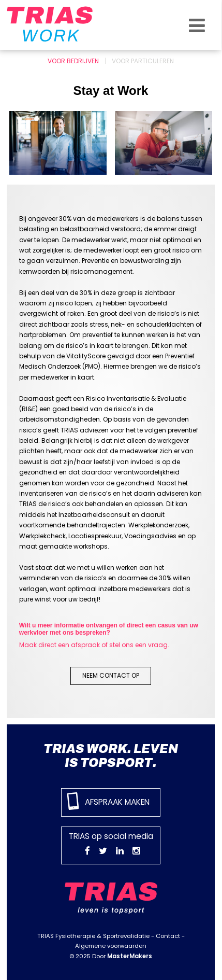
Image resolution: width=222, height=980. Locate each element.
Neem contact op (111, 675)
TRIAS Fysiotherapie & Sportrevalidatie (93, 936)
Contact (168, 936)
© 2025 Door (111, 956)
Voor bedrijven (73, 61)
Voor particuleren (143, 61)
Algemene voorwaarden (111, 946)
